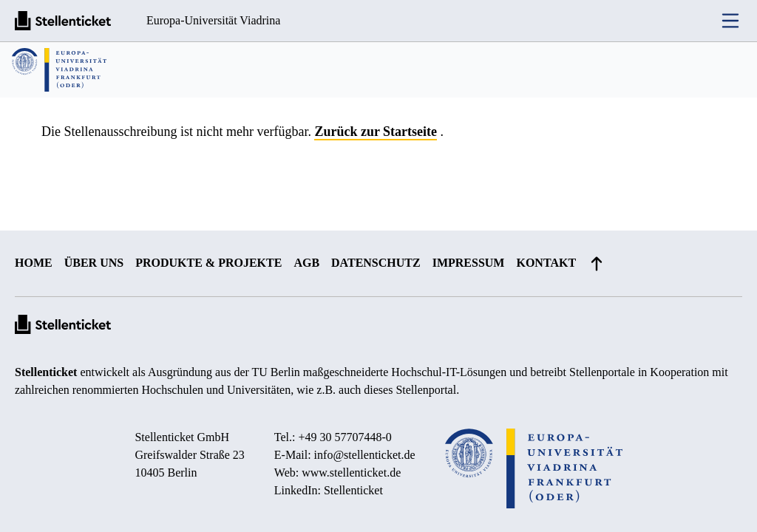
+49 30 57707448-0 (345, 437)
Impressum (469, 263)
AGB (306, 263)
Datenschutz (376, 263)
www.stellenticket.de (351, 473)
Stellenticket (46, 372)
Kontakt (546, 263)
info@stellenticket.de (365, 455)
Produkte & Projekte (208, 263)
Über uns (94, 263)
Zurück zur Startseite (376, 132)
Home (34, 263)
